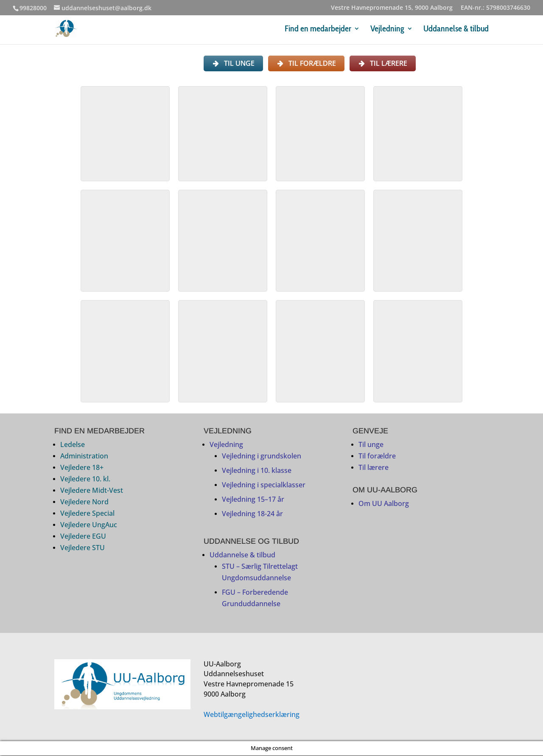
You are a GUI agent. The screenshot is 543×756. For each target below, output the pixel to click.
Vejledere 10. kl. (85, 480)
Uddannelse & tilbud (456, 30)
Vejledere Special (87, 514)
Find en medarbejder (318, 30)
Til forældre (377, 457)
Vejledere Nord (84, 503)
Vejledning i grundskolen (262, 457)
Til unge (371, 445)
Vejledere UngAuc (89, 526)
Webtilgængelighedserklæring (252, 715)
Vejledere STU (83, 548)
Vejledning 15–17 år (253, 500)
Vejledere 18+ (82, 468)
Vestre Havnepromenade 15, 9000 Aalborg (392, 8)
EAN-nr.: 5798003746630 (495, 8)
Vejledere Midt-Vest (92, 491)
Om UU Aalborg (384, 504)
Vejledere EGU (83, 537)
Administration (84, 457)
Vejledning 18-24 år (252, 514)
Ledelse (73, 445)
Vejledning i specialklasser (264, 486)
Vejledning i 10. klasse (257, 471)
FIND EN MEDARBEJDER (99, 432)
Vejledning (387, 30)
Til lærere (374, 468)
